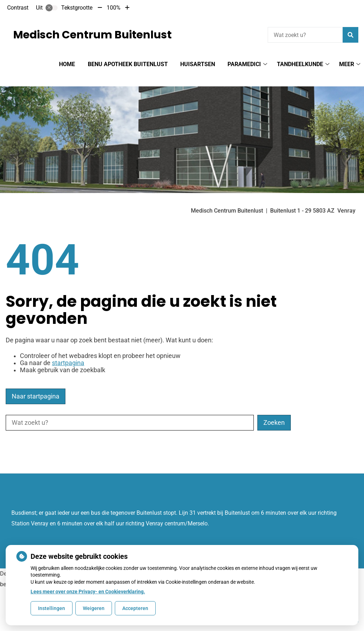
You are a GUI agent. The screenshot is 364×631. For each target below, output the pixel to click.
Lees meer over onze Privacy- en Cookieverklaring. (88, 592)
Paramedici (244, 64)
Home (67, 64)
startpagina (68, 351)
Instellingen (52, 608)
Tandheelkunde (300, 64)
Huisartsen (198, 64)
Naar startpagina (36, 384)
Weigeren (94, 608)
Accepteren (135, 608)
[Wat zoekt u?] (305, 35)
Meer (347, 64)
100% (114, 8)
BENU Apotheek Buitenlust (128, 64)
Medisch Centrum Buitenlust (92, 35)
